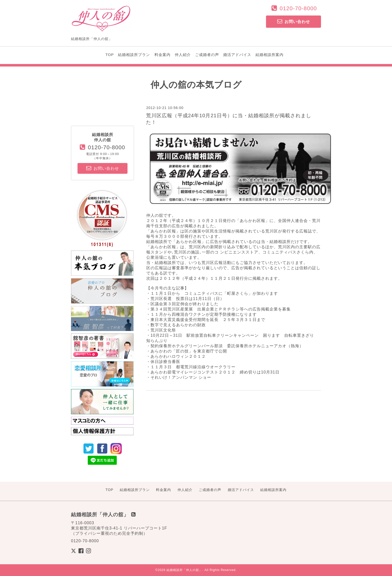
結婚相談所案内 (269, 55)
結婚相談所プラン (134, 55)
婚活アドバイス (237, 55)
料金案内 (162, 55)
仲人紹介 (183, 55)
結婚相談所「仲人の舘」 (184, 570)
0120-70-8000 (298, 8)
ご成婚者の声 (207, 55)
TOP (110, 55)
